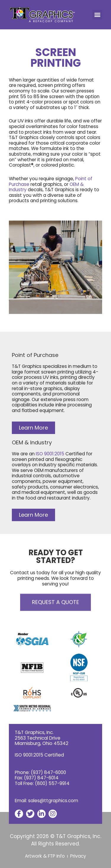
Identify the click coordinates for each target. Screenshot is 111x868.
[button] (97, 15)
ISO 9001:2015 (50, 454)
